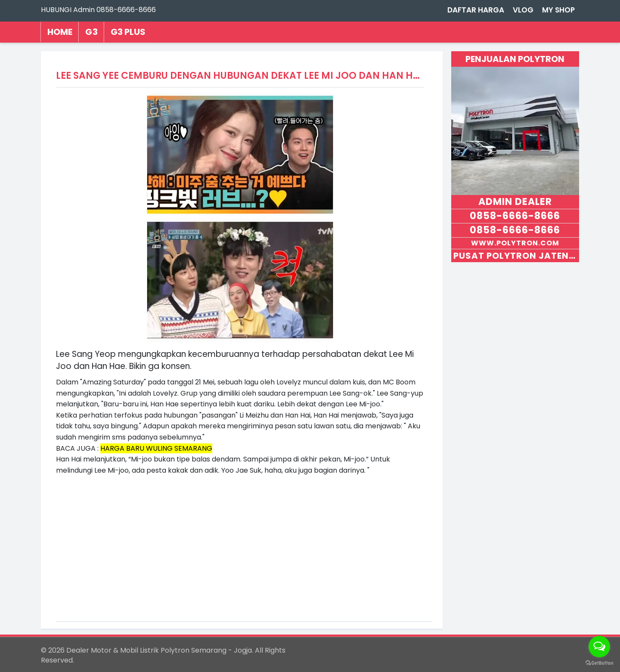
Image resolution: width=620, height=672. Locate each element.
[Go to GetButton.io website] (599, 663)
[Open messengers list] (599, 647)
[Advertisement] (240, 536)
